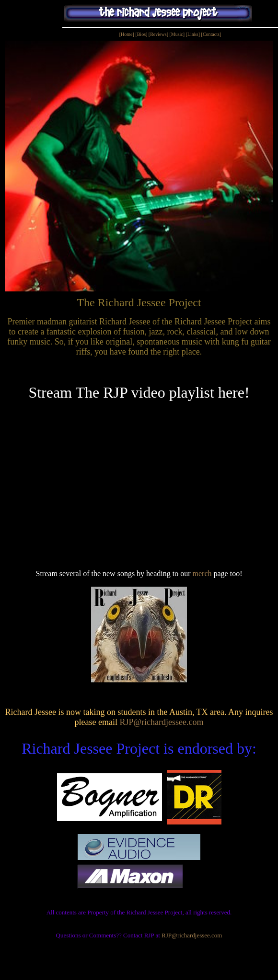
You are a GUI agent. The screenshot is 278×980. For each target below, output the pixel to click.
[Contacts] (211, 34)
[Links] (193, 34)
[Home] (127, 34)
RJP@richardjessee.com (161, 722)
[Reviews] (159, 34)
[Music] (177, 34)
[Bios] (141, 34)
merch (202, 574)
